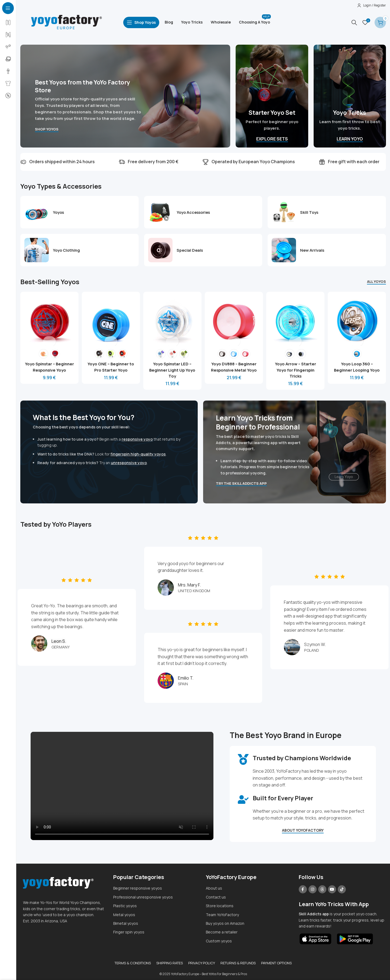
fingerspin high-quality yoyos (138, 452)
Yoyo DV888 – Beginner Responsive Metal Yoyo (234, 368)
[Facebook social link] (303, 888)
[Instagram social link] (313, 888)
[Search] (354, 22)
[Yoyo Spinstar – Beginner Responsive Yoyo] (48, 320)
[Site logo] (66, 22)
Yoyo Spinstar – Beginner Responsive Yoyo (48, 368)
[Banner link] (125, 96)
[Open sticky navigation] (141, 22)
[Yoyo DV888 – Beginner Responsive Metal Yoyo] (234, 320)
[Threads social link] (322, 888)
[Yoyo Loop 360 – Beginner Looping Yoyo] (358, 320)
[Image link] (316, 937)
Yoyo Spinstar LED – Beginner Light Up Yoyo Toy (172, 368)
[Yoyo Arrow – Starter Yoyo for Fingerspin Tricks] (296, 320)
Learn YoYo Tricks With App (334, 902)
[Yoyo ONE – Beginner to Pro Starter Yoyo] (110, 320)
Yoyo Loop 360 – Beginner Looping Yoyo (358, 368)
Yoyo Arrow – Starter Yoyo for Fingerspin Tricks (296, 368)
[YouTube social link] (332, 888)
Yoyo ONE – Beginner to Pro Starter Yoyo (110, 365)
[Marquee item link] (199, 162)
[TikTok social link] (342, 888)
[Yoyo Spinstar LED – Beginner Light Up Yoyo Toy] (172, 320)
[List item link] (157, 887)
